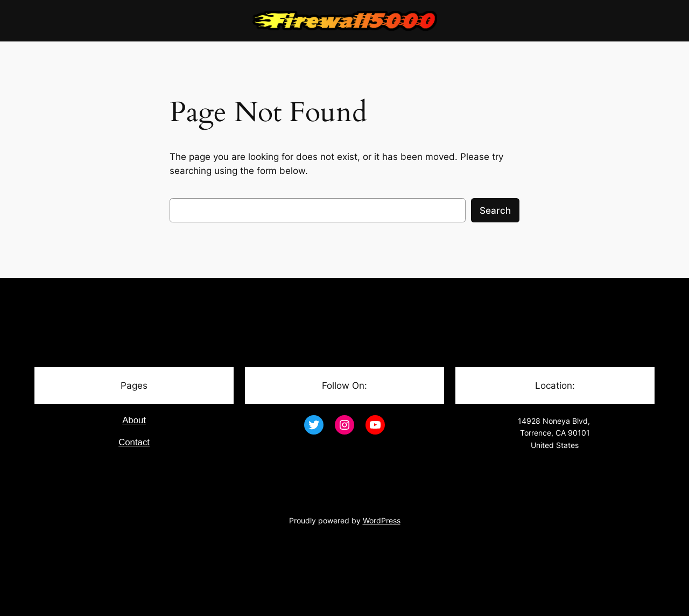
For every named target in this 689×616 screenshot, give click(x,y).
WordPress (382, 520)
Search (495, 211)
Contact (134, 442)
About (134, 420)
